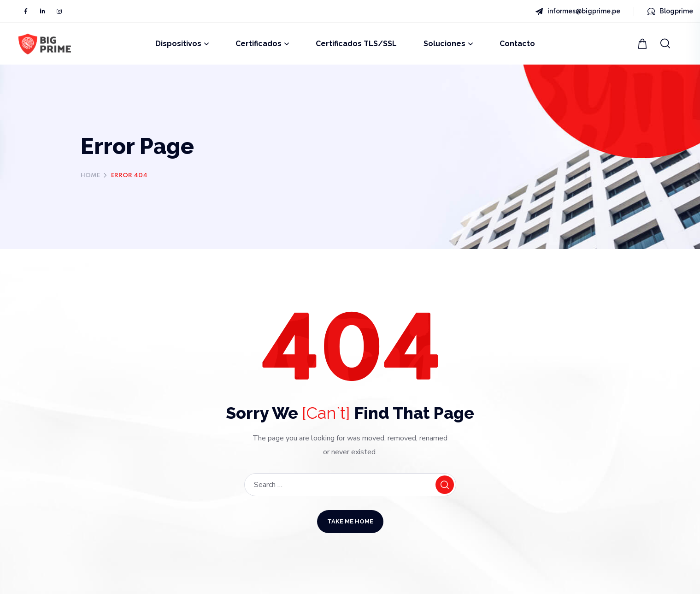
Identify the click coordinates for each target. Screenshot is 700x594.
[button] (644, 44)
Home (90, 175)
